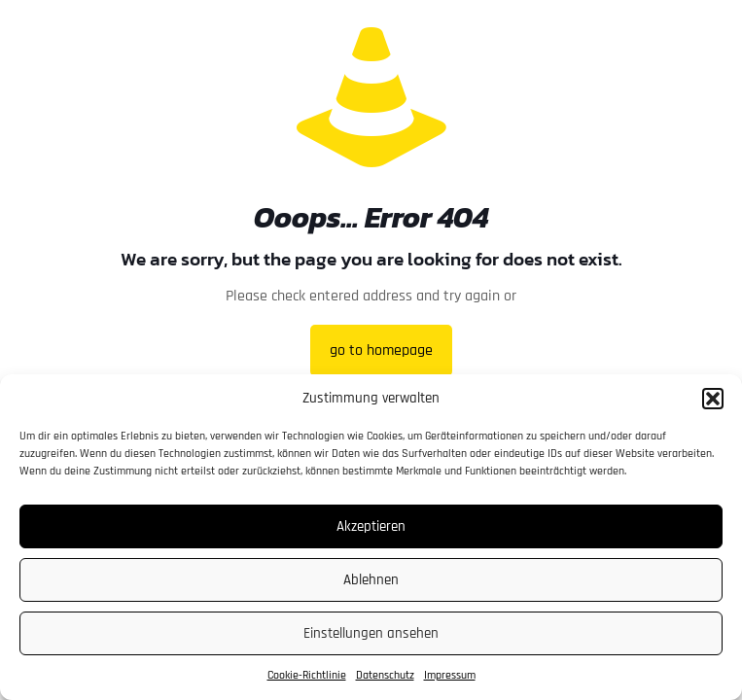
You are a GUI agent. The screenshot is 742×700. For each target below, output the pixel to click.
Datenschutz (385, 675)
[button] (713, 399)
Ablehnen (371, 580)
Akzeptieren (371, 526)
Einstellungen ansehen (371, 633)
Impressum (450, 675)
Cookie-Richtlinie (307, 675)
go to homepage (381, 350)
